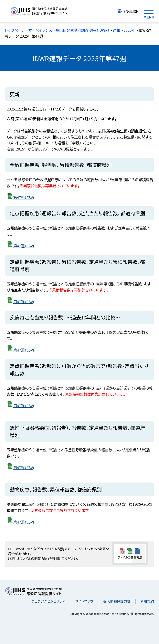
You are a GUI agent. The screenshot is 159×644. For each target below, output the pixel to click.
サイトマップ (84, 601)
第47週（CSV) (24, 197)
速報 (116, 30)
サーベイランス (40, 30)
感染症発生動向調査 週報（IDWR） (82, 30)
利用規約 (147, 601)
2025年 (129, 30)
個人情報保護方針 (117, 601)
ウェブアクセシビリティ (48, 601)
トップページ (15, 30)
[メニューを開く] (149, 12)
